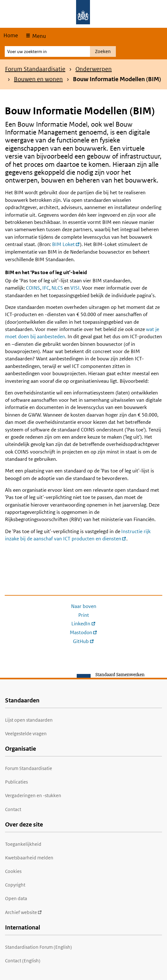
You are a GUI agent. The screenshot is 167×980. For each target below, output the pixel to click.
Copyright (15, 885)
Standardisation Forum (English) (39, 947)
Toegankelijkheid (23, 844)
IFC (46, 288)
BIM (66, 244)
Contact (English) (23, 961)
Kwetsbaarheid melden (29, 858)
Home (11, 35)
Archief (24, 912)
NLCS (57, 288)
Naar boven (84, 606)
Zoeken (103, 51)
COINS (33, 288)
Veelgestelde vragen (26, 733)
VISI (75, 288)
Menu (38, 36)
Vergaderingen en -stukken (33, 795)
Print (84, 615)
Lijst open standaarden (29, 720)
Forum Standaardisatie (35, 69)
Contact (13, 809)
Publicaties (16, 782)
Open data (16, 898)
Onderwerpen (94, 69)
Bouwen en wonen (38, 79)
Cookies (13, 871)
